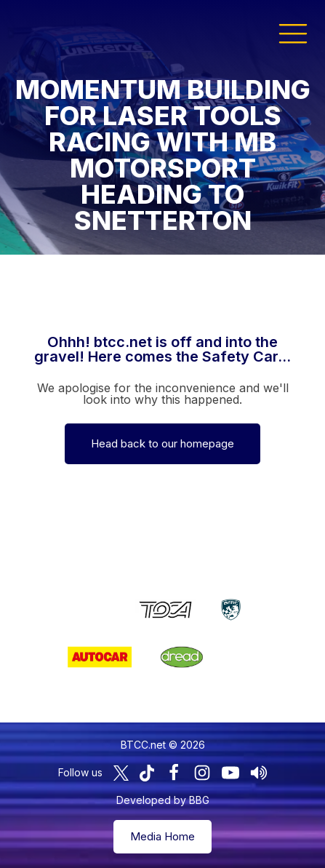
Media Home (162, 836)
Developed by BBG (163, 800)
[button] (293, 33)
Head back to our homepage (162, 443)
